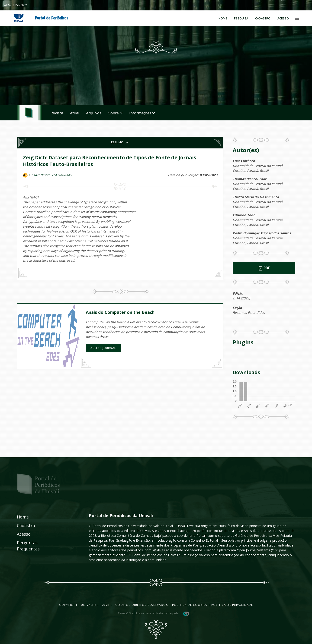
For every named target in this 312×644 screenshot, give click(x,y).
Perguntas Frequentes (23, 546)
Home (223, 18)
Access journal (103, 348)
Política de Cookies (190, 605)
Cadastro (263, 18)
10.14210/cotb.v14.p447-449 (50, 175)
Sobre (115, 113)
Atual (75, 113)
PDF (264, 268)
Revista (57, 113)
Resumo (120, 143)
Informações (142, 113)
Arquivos (94, 113)
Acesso (283, 18)
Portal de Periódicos (52, 18)
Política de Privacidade (232, 605)
